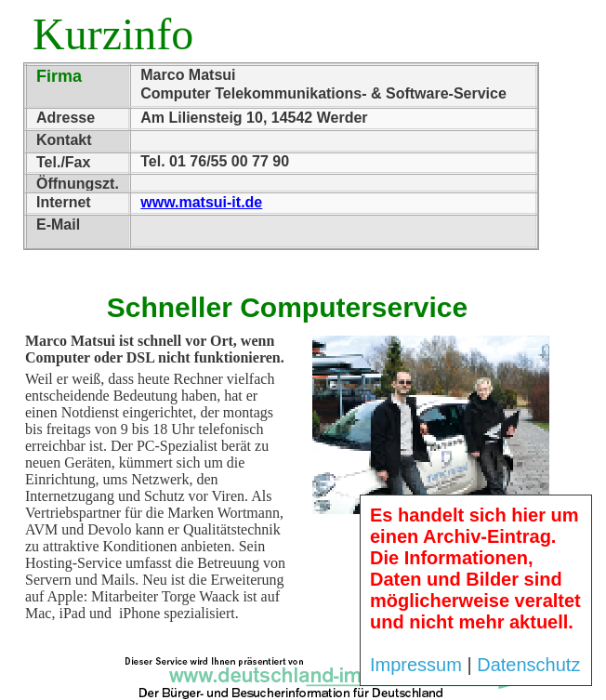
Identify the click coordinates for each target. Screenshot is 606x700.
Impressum (416, 665)
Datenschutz (528, 665)
